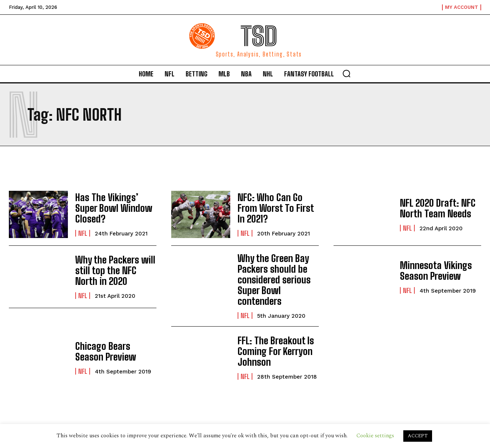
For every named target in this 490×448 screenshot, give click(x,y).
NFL (83, 227)
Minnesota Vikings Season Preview (432, 270)
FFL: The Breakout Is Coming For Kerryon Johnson (272, 337)
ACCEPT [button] (418, 436)
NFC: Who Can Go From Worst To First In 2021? (277, 208)
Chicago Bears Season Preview (114, 337)
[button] (346, 73)
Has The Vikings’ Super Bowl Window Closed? (115, 208)
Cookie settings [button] (375, 436)
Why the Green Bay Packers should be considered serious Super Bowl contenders (277, 272)
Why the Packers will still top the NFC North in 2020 (113, 270)
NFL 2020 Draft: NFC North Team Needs (435, 208)
